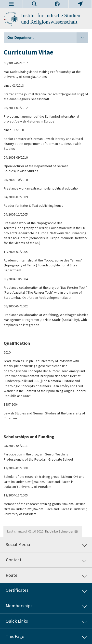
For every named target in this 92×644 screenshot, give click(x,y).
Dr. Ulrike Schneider (59, 531)
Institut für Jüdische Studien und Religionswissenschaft (51, 19)
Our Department (48, 38)
